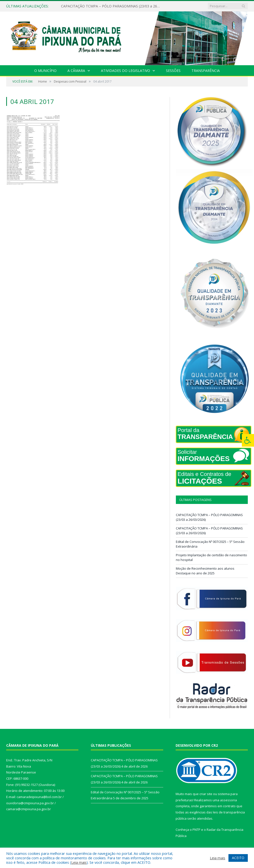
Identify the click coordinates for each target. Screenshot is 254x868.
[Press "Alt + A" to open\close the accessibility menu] (248, 440)
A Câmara (76, 71)
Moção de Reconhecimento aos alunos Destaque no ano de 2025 (205, 571)
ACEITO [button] (238, 858)
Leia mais (79, 862)
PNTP (196, 830)
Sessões (173, 71)
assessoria (228, 800)
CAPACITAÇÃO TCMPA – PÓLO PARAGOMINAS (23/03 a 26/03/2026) (112, 6)
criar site (206, 794)
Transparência (206, 71)
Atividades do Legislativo (126, 71)
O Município (45, 71)
